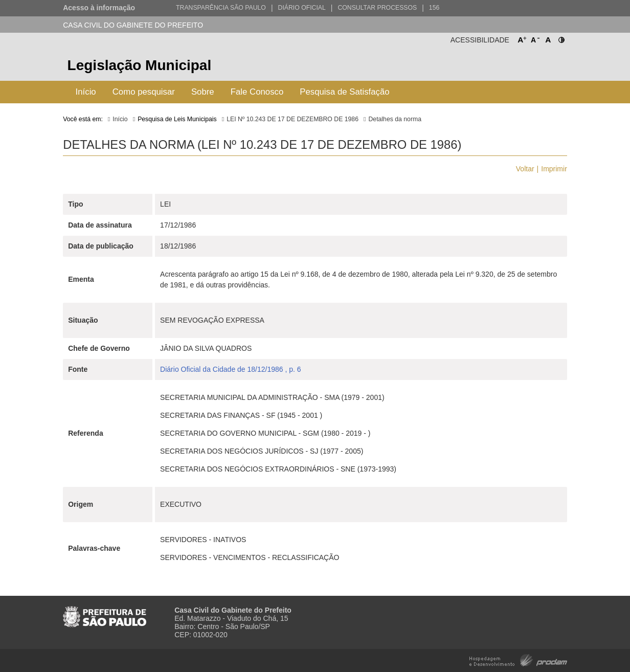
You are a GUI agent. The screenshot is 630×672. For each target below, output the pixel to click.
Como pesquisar (144, 92)
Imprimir (554, 169)
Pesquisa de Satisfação (344, 92)
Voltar (525, 169)
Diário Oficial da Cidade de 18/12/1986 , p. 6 (231, 369)
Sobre (203, 92)
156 (434, 8)
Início (86, 92)
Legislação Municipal (140, 65)
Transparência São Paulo (221, 8)
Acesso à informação (99, 8)
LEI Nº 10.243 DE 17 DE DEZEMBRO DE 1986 (292, 119)
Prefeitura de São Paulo (528, 67)
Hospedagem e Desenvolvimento (518, 659)
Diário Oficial (302, 8)
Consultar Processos (377, 8)
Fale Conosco (257, 92)
